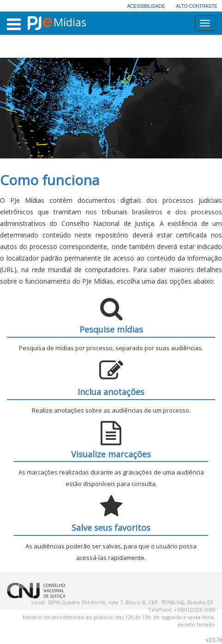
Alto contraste (197, 6)
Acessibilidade (146, 6)
